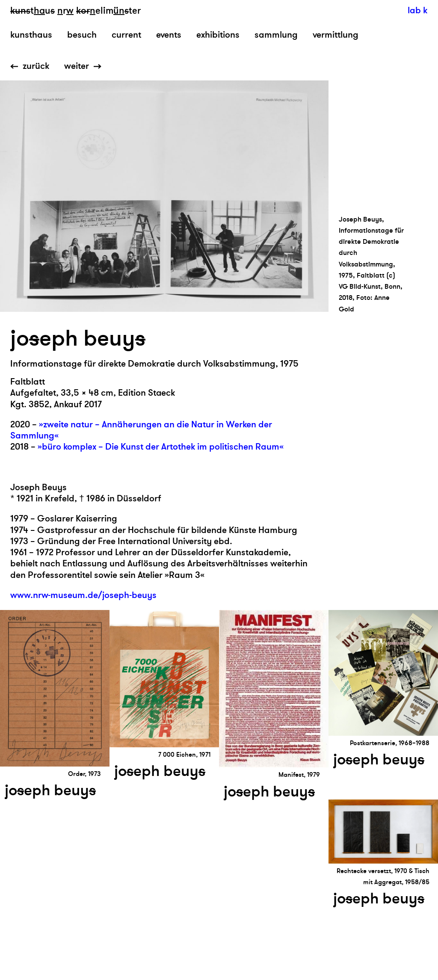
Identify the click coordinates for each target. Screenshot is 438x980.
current (126, 35)
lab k (417, 10)
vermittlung (336, 35)
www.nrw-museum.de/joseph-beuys (83, 595)
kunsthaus (31, 35)
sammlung (276, 35)
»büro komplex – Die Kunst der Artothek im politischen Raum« (161, 447)
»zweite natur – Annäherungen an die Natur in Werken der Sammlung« (141, 430)
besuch (82, 35)
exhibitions (218, 35)
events (169, 35)
